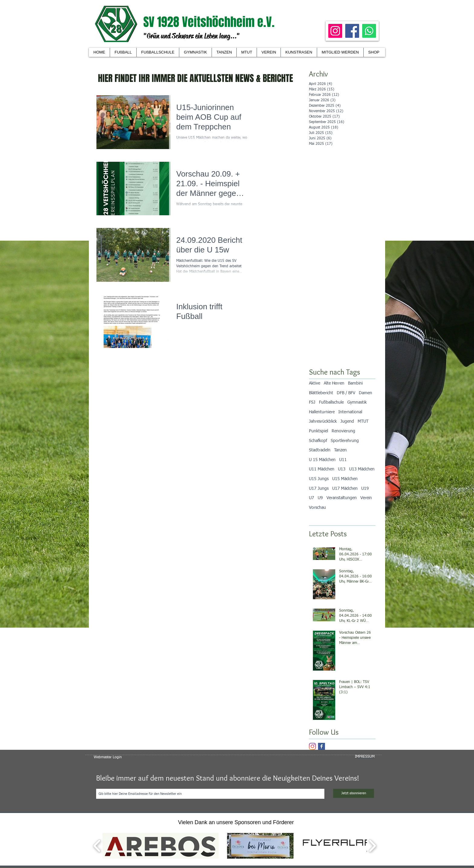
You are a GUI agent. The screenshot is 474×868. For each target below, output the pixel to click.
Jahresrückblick (323, 421)
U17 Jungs (319, 489)
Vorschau (317, 508)
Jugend (347, 421)
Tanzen (340, 450)
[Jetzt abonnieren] (354, 793)
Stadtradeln (320, 450)
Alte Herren (334, 383)
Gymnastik (357, 402)
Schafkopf (318, 441)
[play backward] (97, 846)
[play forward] (372, 846)
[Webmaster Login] (108, 757)
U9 (320, 498)
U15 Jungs (319, 479)
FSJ (312, 402)
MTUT (363, 421)
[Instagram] (335, 31)
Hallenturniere (322, 412)
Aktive (315, 383)
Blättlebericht (321, 393)
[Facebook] (352, 31)
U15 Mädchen (345, 479)
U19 (365, 489)
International (350, 412)
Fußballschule (331, 402)
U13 (342, 469)
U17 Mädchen (345, 489)
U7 (312, 498)
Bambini (355, 383)
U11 (343, 460)
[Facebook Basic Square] (321, 746)
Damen (365, 393)
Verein (366, 498)
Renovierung (343, 431)
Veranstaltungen (342, 498)
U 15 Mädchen (322, 460)
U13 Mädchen (362, 469)
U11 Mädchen (322, 469)
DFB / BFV (346, 393)
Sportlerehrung (345, 441)
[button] (269, 52)
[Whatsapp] (369, 31)
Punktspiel (318, 431)
